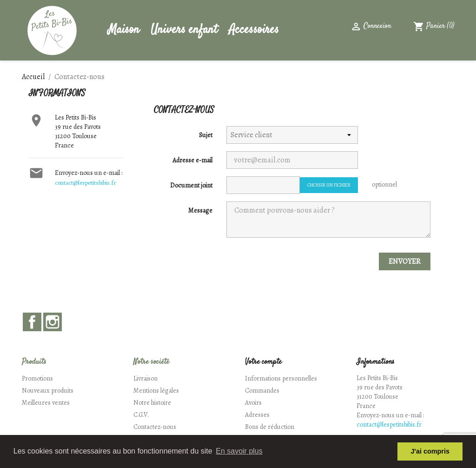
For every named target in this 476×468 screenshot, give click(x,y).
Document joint (191, 185)
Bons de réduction (270, 427)
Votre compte (263, 362)
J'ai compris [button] (430, 451)
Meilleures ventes (46, 403)
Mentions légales (156, 391)
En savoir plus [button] (239, 451)
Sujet (206, 135)
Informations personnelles (281, 378)
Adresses (257, 415)
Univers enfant (184, 30)
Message (200, 211)
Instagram (53, 322)
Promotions (37, 378)
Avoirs (253, 403)
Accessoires (254, 30)
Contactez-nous (155, 427)
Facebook (32, 322)
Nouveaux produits (48, 391)
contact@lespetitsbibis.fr (86, 183)
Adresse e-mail (192, 160)
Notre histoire (152, 403)
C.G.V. (141, 415)
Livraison (145, 378)
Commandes (262, 391)
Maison (124, 30)
